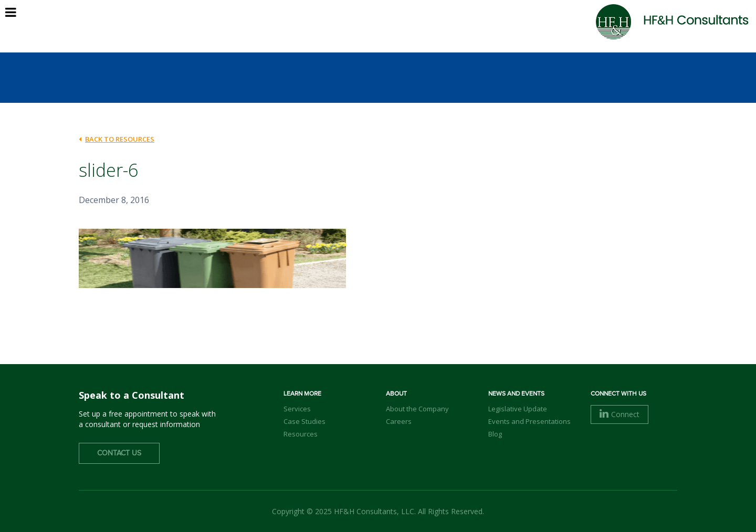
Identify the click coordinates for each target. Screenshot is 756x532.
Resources (301, 434)
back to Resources (117, 139)
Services (297, 409)
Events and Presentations (529, 421)
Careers (399, 421)
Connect (619, 414)
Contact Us (119, 453)
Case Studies (304, 421)
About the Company (417, 409)
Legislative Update (518, 409)
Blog (495, 434)
